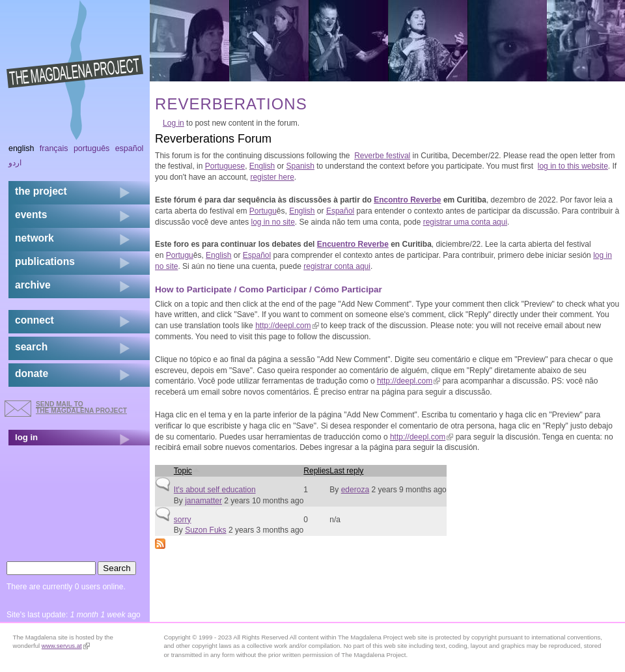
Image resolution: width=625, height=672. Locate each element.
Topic (187, 471)
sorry (183, 520)
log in (26, 437)
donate (32, 373)
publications (45, 261)
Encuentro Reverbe (353, 244)
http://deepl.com (287, 326)
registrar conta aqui (337, 266)
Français (54, 148)
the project (41, 191)
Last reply (346, 471)
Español (340, 211)
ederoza (355, 490)
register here (272, 177)
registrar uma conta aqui (465, 222)
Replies (316, 471)
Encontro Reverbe (407, 200)
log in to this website (573, 166)
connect (35, 320)
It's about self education (215, 490)
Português (91, 148)
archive (33, 285)
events (31, 215)
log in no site (272, 222)
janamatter (203, 501)
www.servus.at (66, 646)
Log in (174, 123)
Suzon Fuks (205, 530)
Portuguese (225, 166)
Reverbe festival (382, 156)
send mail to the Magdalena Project (81, 407)
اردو (15, 163)
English (262, 166)
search (31, 347)
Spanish (300, 166)
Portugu (263, 211)
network (35, 238)
